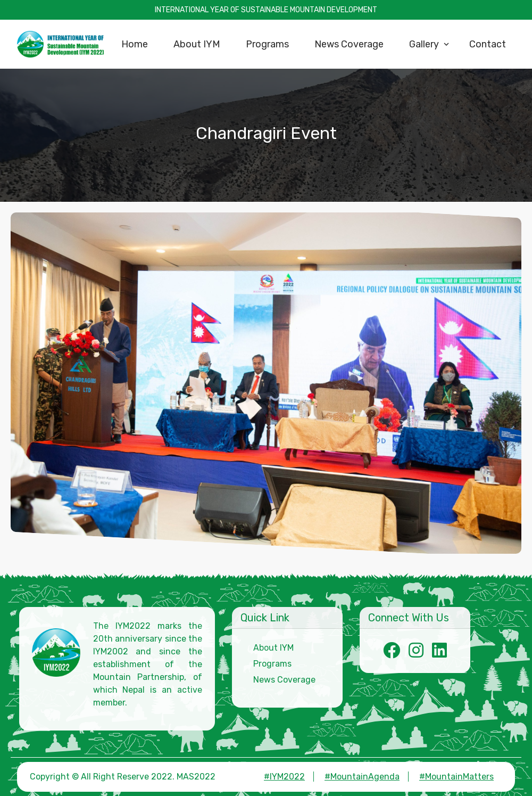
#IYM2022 (284, 777)
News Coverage (284, 680)
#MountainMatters (456, 777)
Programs (272, 664)
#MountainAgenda (362, 777)
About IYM (273, 648)
